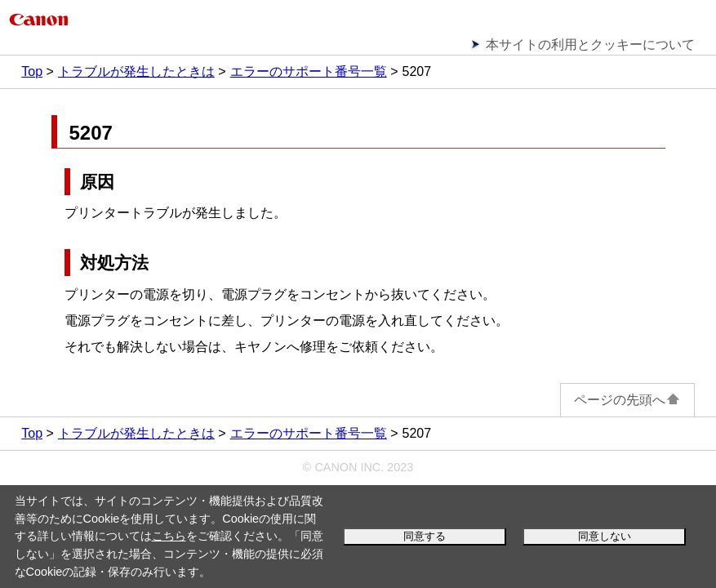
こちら (169, 536)
